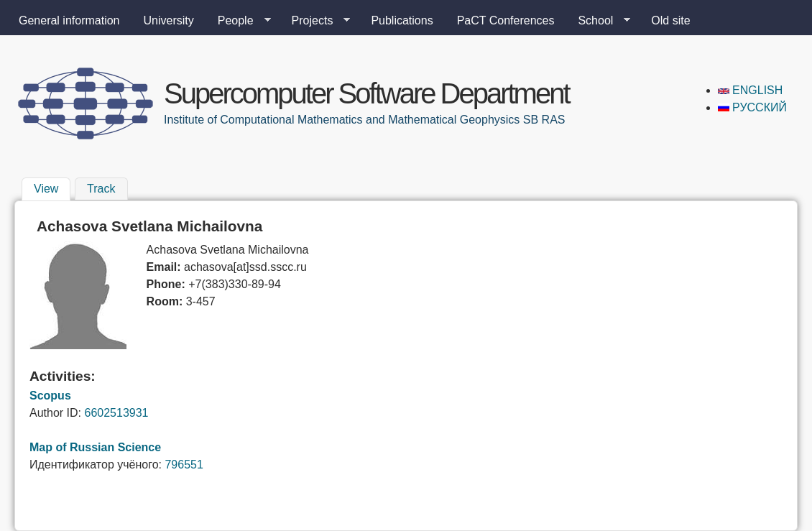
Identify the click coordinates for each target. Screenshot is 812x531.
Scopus (50, 396)
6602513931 (116, 413)
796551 (184, 465)
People (239, 21)
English (751, 90)
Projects (315, 21)
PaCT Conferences (506, 20)
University (169, 20)
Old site (670, 20)
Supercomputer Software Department (366, 93)
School (598, 21)
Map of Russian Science (95, 447)
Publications (402, 20)
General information (69, 20)
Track (101, 189)
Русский (752, 107)
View (52, 187)
